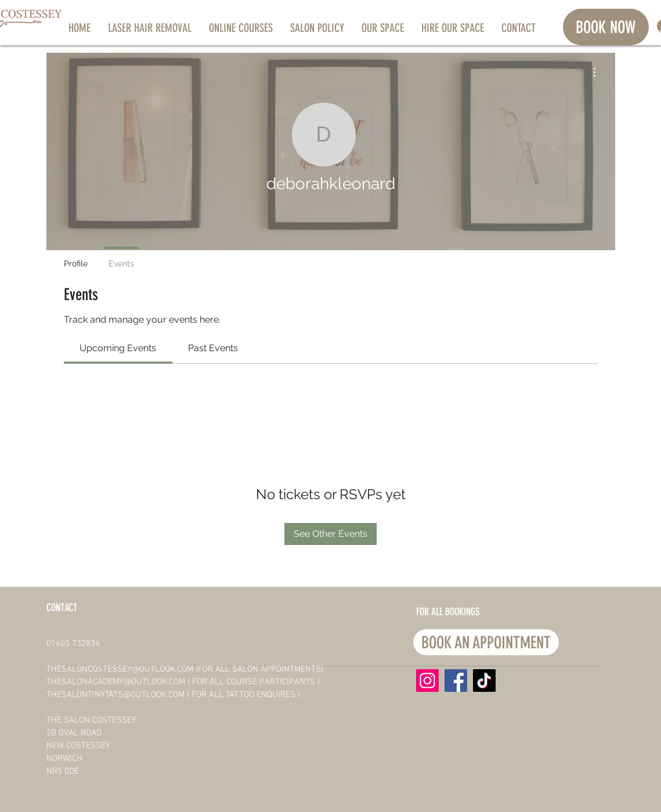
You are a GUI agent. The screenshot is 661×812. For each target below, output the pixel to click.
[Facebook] (456, 681)
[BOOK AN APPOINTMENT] (486, 642)
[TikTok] (484, 681)
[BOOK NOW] (606, 27)
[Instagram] (427, 681)
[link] (118, 348)
